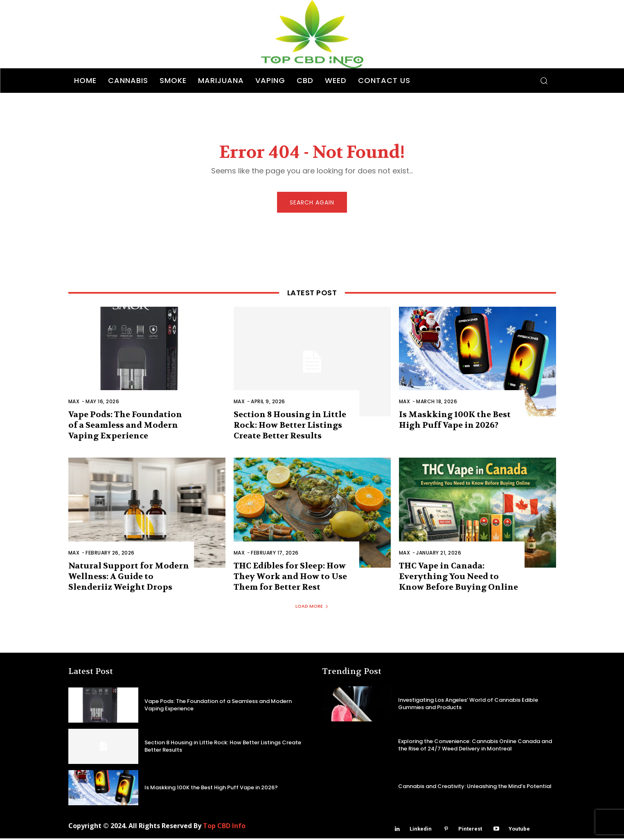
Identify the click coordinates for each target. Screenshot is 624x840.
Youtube (519, 830)
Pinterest (470, 830)
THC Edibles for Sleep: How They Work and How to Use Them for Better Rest (290, 578)
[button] (544, 81)
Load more (312, 608)
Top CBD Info (224, 827)
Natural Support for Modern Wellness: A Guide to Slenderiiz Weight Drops (129, 578)
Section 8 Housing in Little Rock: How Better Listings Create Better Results (290, 427)
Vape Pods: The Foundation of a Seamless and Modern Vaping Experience (125, 427)
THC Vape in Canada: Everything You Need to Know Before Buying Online (458, 578)
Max (74, 403)
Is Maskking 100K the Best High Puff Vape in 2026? (455, 421)
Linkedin (421, 830)
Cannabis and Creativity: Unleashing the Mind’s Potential (475, 788)
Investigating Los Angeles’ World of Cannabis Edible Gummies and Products (468, 705)
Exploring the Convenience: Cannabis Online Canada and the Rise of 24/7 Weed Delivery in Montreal (475, 747)
